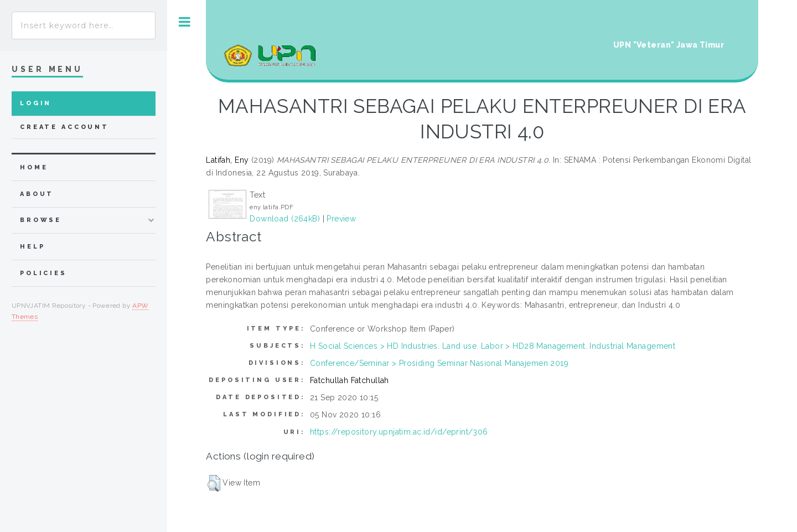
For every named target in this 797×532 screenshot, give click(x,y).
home (34, 167)
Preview (341, 219)
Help (32, 247)
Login (36, 103)
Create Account (64, 127)
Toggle (185, 22)
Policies (43, 273)
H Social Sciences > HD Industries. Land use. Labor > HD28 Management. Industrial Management (493, 346)
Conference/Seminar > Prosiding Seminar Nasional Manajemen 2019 (439, 363)
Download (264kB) (285, 219)
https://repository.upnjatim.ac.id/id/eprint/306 (399, 432)
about (37, 194)
